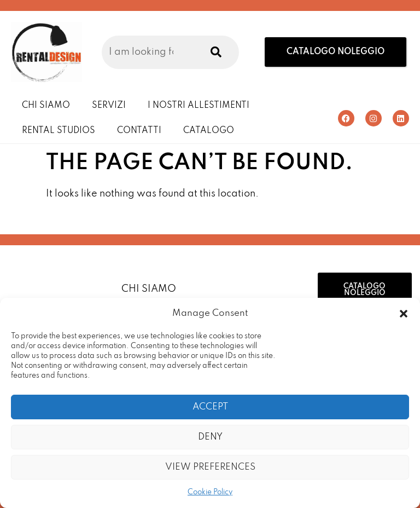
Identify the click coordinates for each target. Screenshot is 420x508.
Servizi (109, 106)
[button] (404, 314)
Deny (210, 437)
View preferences (210, 467)
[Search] (214, 52)
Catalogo (209, 131)
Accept (210, 407)
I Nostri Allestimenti (199, 106)
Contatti (139, 131)
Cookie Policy (210, 492)
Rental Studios (59, 131)
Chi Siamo (46, 106)
